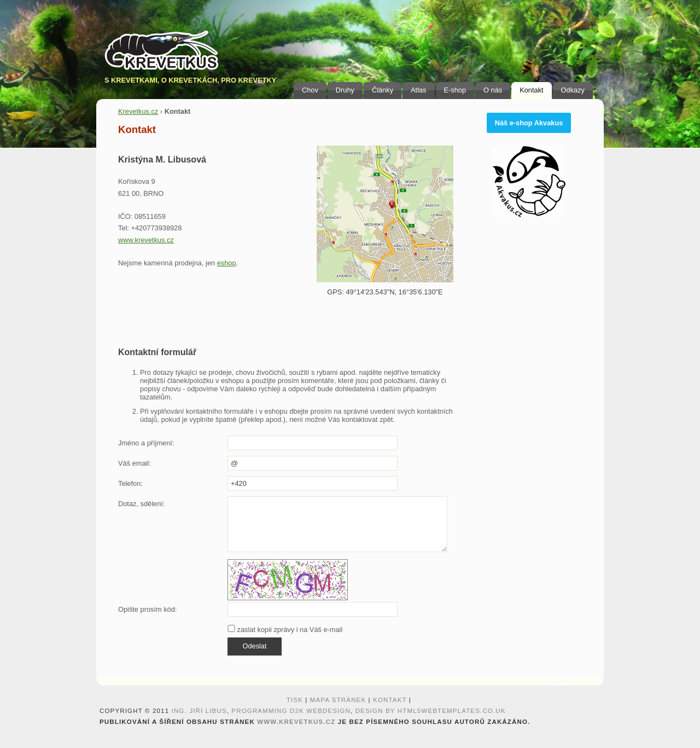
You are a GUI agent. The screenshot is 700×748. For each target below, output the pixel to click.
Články (383, 90)
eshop (227, 263)
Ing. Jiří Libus (199, 711)
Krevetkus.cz (138, 111)
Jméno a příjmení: (146, 443)
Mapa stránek (338, 700)
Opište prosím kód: (147, 609)
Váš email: (135, 463)
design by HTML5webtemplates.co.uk (431, 711)
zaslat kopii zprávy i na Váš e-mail (285, 630)
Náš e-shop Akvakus (529, 123)
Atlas (418, 90)
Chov (310, 90)
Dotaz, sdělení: (141, 504)
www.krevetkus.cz (146, 240)
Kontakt (531, 90)
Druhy (345, 90)
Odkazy (573, 90)
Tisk (295, 700)
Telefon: (130, 483)
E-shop (455, 90)
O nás (493, 90)
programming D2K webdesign (291, 711)
